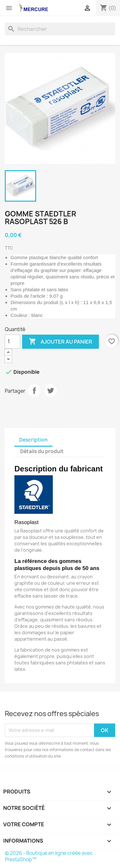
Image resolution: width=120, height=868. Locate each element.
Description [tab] (33, 440)
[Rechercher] (60, 29)
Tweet (51, 390)
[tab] (74, 448)
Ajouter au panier (60, 342)
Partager (34, 390)
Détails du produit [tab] (42, 451)
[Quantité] (12, 342)
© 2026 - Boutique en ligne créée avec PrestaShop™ (49, 856)
